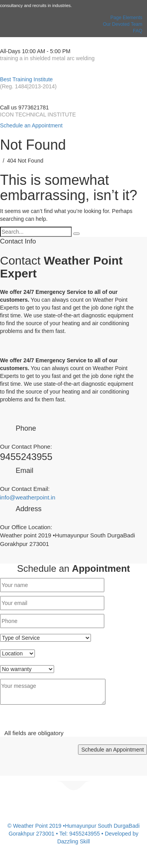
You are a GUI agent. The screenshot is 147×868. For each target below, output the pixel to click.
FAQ (138, 31)
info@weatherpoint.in (28, 497)
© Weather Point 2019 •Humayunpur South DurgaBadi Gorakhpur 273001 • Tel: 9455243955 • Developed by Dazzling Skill (73, 834)
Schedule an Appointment (31, 125)
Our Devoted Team (123, 24)
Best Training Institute (26, 79)
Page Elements (126, 18)
